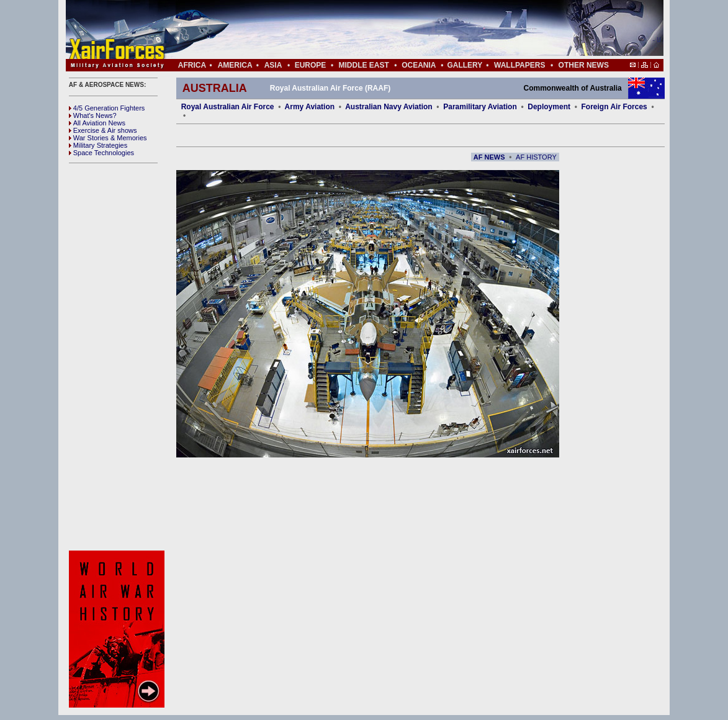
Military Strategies (98, 145)
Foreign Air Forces (614, 107)
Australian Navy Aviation (389, 107)
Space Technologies (101, 153)
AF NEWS (489, 157)
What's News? (93, 115)
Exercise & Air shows (103, 130)
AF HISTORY (536, 157)
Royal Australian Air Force (228, 107)
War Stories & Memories (108, 138)
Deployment (549, 107)
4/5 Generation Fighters (108, 108)
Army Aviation (310, 107)
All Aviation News (97, 123)
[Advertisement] (402, 30)
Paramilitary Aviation (480, 107)
